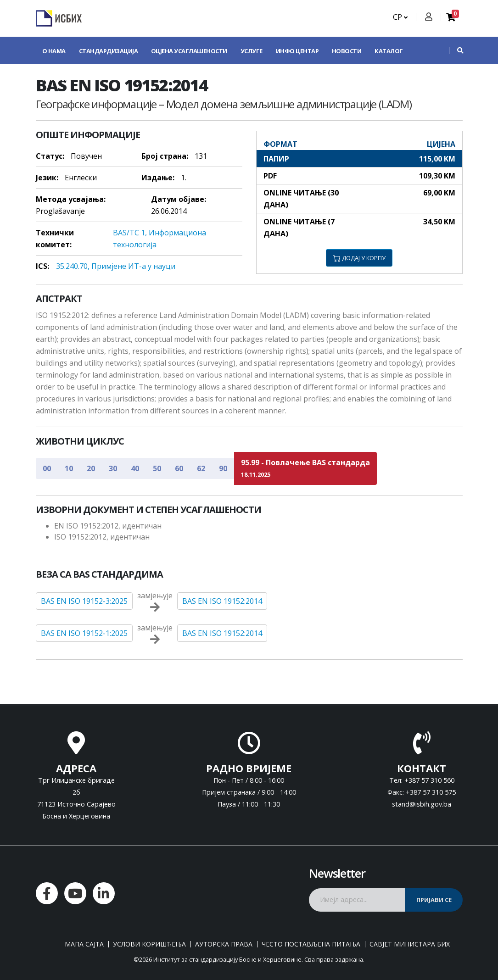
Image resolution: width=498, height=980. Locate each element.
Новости (347, 51)
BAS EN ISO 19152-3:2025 (84, 601)
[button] (456, 50)
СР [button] (400, 17)
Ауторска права (224, 944)
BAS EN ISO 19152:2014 (222, 601)
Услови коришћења (149, 944)
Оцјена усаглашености (189, 51)
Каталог (389, 51)
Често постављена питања (311, 944)
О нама (54, 51)
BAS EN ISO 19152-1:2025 (84, 633)
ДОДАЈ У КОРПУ (359, 258)
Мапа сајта (84, 944)
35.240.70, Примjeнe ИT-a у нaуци (116, 266)
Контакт (57, 79)
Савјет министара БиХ (410, 944)
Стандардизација (109, 51)
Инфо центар (297, 51)
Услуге (252, 51)
